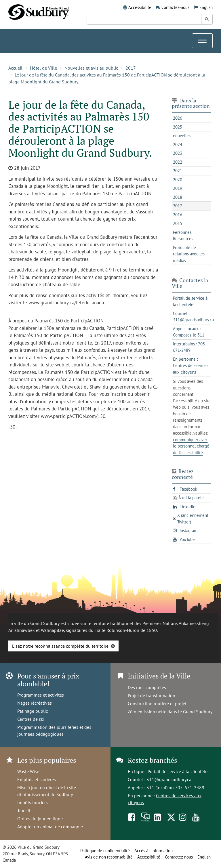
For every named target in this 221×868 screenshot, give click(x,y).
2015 (178, 223)
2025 (178, 127)
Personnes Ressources (183, 236)
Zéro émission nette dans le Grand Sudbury (170, 712)
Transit (24, 810)
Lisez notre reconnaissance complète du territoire (60, 646)
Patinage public (33, 711)
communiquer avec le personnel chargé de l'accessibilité (191, 446)
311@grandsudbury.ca (169, 779)
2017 (131, 68)
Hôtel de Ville (43, 68)
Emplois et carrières (37, 779)
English (206, 7)
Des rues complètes (147, 687)
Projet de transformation (152, 695)
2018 (178, 197)
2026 (178, 118)
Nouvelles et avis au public (91, 68)
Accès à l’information (154, 851)
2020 (178, 180)
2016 (178, 215)
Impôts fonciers (33, 802)
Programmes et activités (41, 695)
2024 (178, 145)
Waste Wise (28, 771)
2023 (178, 153)
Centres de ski (31, 719)
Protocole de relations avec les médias (189, 254)
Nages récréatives (35, 703)
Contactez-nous (175, 7)
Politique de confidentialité (105, 851)
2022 (178, 162)
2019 (178, 188)
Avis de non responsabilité (109, 857)
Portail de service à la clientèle (178, 771)
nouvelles (182, 136)
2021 (178, 171)
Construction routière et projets (158, 703)
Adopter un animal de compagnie (50, 827)
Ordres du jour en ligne (40, 819)
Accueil (15, 68)
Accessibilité (140, 7)
